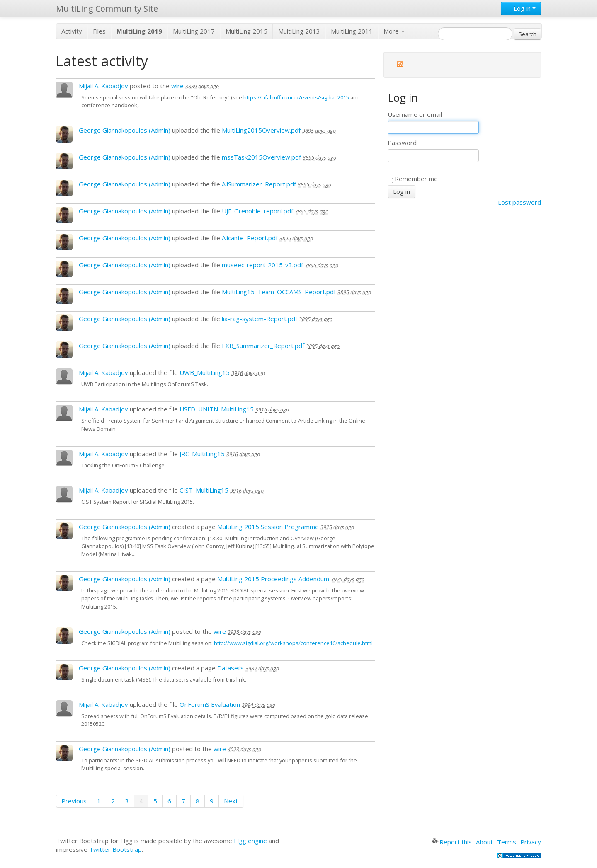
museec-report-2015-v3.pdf (262, 265)
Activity (72, 31)
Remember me (413, 179)
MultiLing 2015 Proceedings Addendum (273, 579)
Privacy (531, 842)
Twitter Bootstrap (115, 849)
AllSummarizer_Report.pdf (259, 184)
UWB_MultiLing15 (205, 372)
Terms (507, 842)
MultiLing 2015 (246, 31)
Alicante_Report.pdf (250, 238)
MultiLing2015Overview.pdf (261, 130)
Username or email (415, 114)
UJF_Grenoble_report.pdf (257, 211)
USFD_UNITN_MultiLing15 (217, 409)
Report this (452, 842)
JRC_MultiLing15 (202, 454)
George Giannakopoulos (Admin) (125, 130)
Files (99, 31)
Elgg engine (250, 841)
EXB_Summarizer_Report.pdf (263, 346)
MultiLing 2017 (194, 31)
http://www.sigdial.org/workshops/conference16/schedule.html (293, 643)
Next (231, 801)
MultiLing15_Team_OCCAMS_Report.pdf (279, 292)
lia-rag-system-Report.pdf (260, 319)
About (484, 842)
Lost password (519, 202)
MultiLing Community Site (107, 8)
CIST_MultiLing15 (204, 490)
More (394, 31)
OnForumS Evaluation (210, 704)
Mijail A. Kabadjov (103, 86)
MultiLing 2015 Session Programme (268, 527)
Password (402, 143)
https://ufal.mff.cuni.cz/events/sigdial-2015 (296, 97)
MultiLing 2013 (299, 31)
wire (177, 86)
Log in (521, 8)
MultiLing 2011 (352, 31)
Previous (74, 801)
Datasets (231, 668)
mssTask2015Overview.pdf (261, 157)
